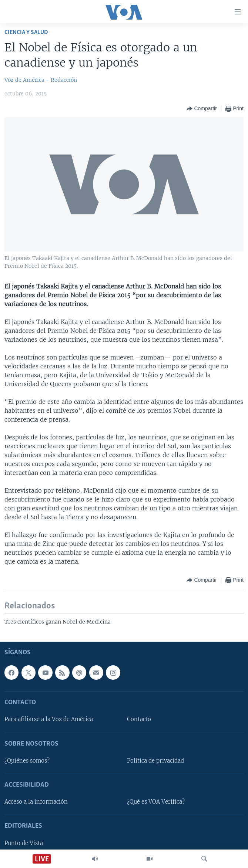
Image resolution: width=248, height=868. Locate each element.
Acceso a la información (36, 802)
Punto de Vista (24, 843)
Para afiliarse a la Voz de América (49, 719)
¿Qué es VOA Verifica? (156, 802)
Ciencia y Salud (26, 32)
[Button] (202, 109)
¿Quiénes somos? (27, 761)
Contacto (139, 719)
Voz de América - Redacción (41, 80)
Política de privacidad (155, 761)
